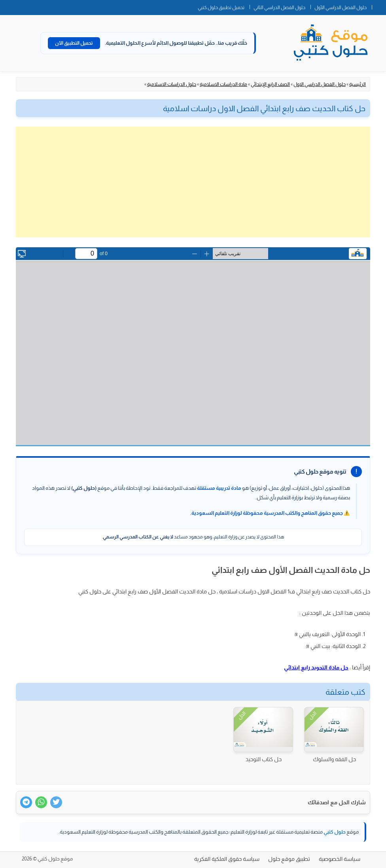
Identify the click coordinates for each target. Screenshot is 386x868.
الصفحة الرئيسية (379, 6)
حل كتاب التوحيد (264, 759)
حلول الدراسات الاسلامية (172, 84)
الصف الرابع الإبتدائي (270, 84)
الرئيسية (358, 84)
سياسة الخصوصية (340, 859)
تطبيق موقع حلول (289, 859)
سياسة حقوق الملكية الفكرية (227, 859)
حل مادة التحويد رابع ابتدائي (316, 667)
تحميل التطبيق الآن (74, 43)
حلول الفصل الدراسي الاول (320, 84)
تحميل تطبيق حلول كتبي (221, 8)
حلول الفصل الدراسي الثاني (279, 8)
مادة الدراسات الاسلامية (223, 84)
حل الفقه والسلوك (334, 759)
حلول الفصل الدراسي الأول (341, 8)
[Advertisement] (193, 182)
